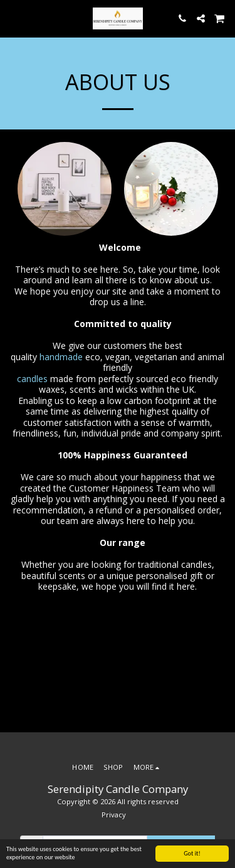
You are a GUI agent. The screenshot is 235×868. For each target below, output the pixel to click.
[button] (14, 18)
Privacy (114, 815)
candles (34, 379)
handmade (62, 357)
